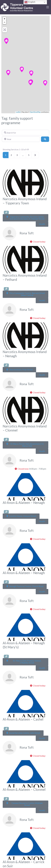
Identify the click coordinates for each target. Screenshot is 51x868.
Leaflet (18, 112)
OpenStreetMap (35, 112)
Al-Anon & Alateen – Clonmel (24, 789)
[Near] (21, 139)
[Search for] (25, 133)
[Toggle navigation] (48, 7)
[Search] (45, 139)
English (30, 2)
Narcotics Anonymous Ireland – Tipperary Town (25, 201)
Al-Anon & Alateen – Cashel (23, 719)
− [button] (5, 22)
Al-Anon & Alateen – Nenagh (24, 503)
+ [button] (5, 19)
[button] (38, 242)
